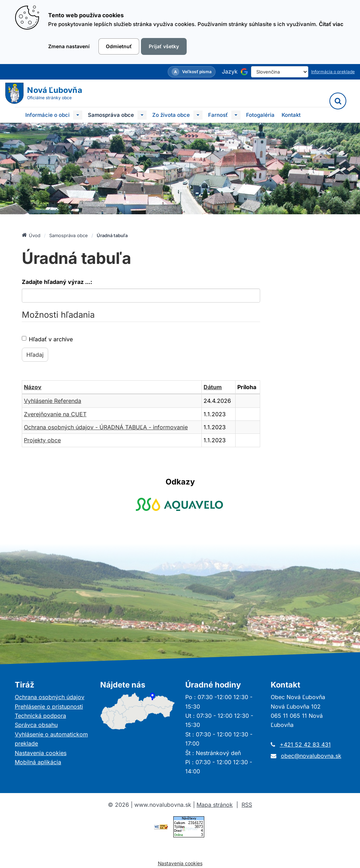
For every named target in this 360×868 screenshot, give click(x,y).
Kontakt (291, 115)
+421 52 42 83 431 (305, 745)
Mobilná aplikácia (38, 762)
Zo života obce (171, 115)
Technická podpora (40, 716)
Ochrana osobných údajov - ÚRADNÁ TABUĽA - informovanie (106, 427)
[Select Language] (280, 72)
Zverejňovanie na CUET (55, 414)
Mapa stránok (215, 805)
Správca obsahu (36, 725)
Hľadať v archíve (47, 339)
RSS (247, 805)
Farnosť (218, 115)
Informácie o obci (47, 115)
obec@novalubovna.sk (311, 756)
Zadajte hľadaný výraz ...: (57, 282)
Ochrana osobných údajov (50, 697)
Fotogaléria (260, 115)
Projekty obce (42, 440)
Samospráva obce (111, 115)
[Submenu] (78, 115)
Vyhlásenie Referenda (53, 401)
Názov (33, 387)
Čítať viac (331, 24)
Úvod (31, 235)
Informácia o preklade (333, 72)
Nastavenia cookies (41, 753)
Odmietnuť (119, 46)
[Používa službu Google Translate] (244, 72)
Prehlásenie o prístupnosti (49, 707)
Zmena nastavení (69, 46)
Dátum (213, 387)
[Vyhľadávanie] (338, 101)
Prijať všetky (164, 46)
